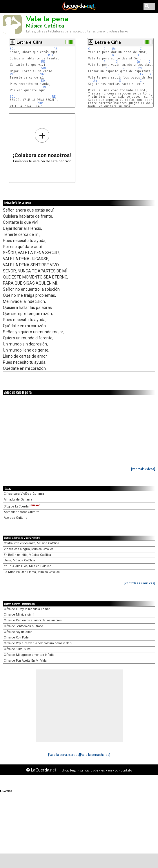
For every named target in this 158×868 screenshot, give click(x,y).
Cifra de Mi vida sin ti (19, 615)
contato (126, 770)
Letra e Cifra (30, 42)
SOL (13, 49)
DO (43, 81)
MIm (51, 55)
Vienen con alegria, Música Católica (29, 549)
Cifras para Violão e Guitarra (24, 494)
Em (114, 49)
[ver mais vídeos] (143, 469)
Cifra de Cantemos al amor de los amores (33, 620)
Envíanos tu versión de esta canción (42, 145)
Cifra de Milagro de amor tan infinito (29, 655)
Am (95, 81)
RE (56, 49)
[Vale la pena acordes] (64, 755)
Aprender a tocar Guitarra (22, 512)
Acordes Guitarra (16, 518)
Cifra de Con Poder (17, 637)
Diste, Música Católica (19, 560)
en (110, 770)
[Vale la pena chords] (95, 755)
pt (116, 770)
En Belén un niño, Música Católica (27, 555)
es (103, 770)
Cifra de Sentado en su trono (23, 626)
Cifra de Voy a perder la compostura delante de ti (38, 643)
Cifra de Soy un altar (18, 632)
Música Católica (45, 26)
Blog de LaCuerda (22, 506)
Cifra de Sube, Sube (17, 649)
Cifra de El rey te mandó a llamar (27, 609)
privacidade (89, 770)
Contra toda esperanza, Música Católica (31, 543)
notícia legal (68, 770)
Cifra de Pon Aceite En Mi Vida (25, 661)
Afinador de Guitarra (18, 499)
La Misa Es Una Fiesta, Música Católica (32, 572)
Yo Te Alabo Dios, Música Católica (28, 566)
